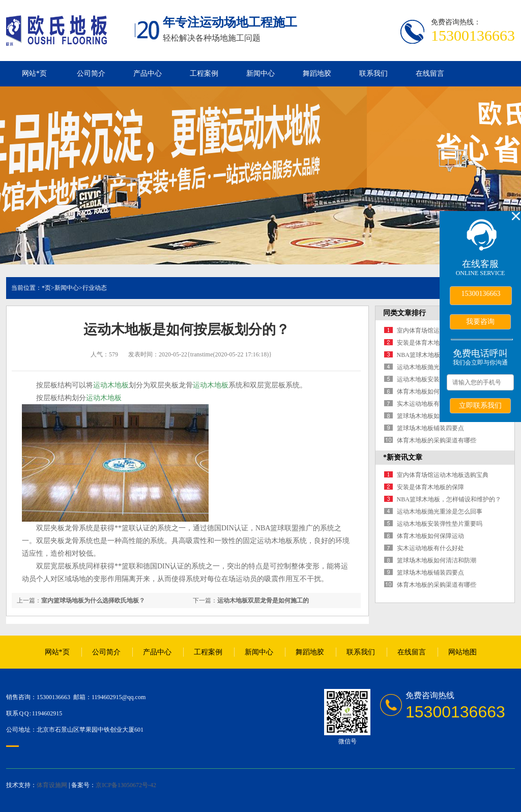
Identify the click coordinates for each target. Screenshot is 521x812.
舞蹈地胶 (317, 73)
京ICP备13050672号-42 (126, 785)
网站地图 (462, 652)
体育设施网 (52, 785)
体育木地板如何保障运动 (430, 392)
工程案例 (204, 73)
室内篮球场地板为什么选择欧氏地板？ (93, 600)
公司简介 (91, 73)
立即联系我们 (480, 405)
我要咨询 (480, 321)
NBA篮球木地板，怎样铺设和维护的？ (449, 499)
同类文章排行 (404, 313)
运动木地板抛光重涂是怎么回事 (440, 512)
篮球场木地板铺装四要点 (430, 428)
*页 (46, 288)
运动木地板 (111, 385)
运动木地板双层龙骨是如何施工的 (263, 600)
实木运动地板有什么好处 (430, 404)
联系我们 (373, 73)
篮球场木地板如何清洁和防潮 (437, 416)
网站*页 (34, 73)
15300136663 (481, 294)
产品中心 (148, 73)
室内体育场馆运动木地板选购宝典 (443, 475)
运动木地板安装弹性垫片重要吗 (440, 524)
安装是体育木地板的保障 (430, 343)
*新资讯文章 (403, 457)
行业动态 (95, 288)
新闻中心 (260, 73)
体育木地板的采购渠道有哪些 (437, 440)
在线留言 (430, 73)
